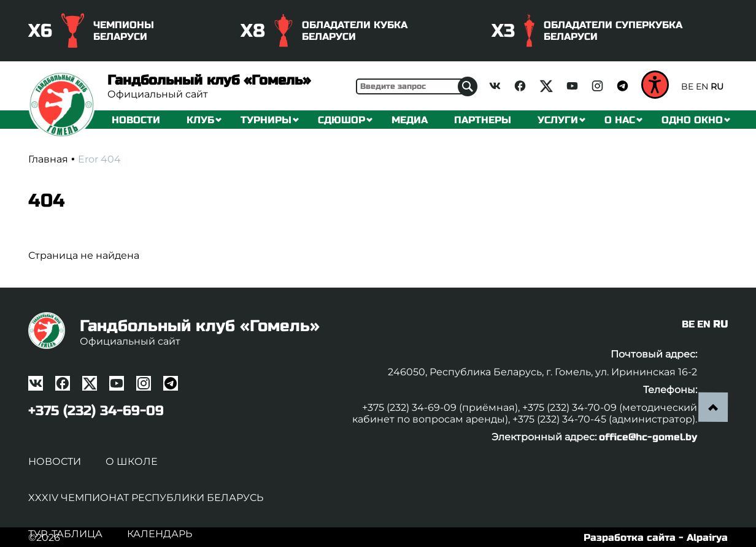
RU (717, 86)
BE (687, 86)
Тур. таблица (65, 534)
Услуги (558, 120)
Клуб (200, 120)
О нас (620, 120)
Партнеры (483, 120)
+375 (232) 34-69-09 (96, 411)
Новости (136, 120)
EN (702, 86)
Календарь (160, 534)
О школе (132, 461)
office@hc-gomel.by (648, 437)
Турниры (266, 120)
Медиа (410, 120)
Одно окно (692, 120)
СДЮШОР (341, 120)
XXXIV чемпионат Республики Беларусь (146, 498)
